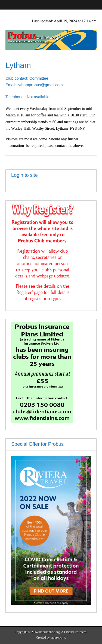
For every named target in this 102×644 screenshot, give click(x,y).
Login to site (24, 175)
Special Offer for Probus (37, 444)
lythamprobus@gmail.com (40, 85)
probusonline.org (49, 632)
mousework (58, 637)
